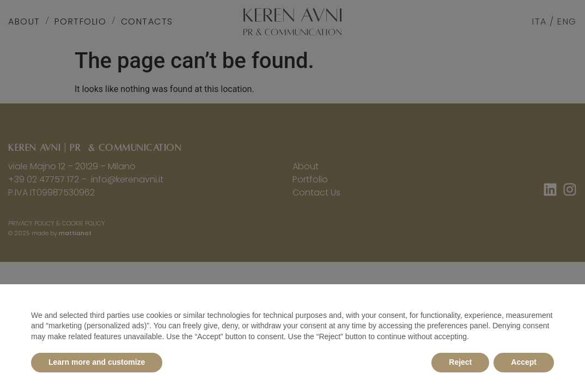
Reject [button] (460, 362)
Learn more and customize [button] (97, 362)
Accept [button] (524, 362)
